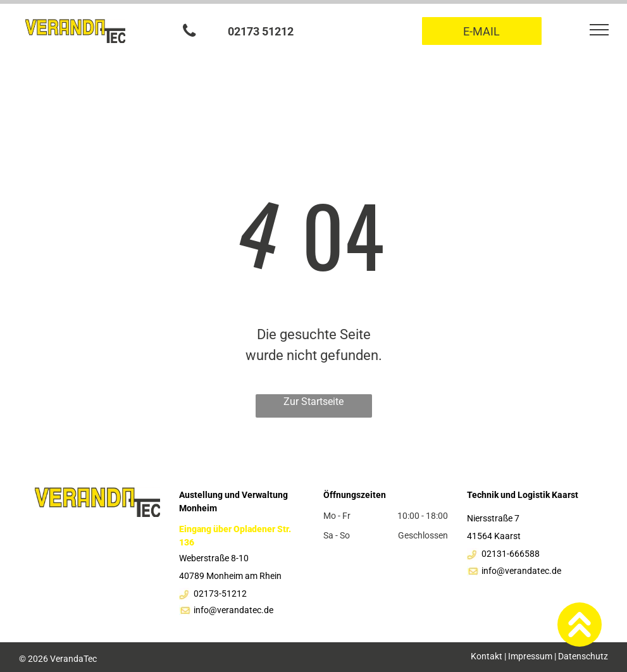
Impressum (530, 656)
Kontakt (487, 656)
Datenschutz (583, 656)
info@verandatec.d (231, 610)
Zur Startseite (313, 401)
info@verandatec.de (521, 571)
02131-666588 (511, 554)
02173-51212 (220, 594)
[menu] (599, 30)
